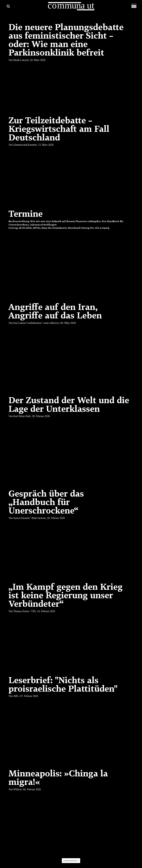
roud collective (51, 323)
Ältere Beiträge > (71, 861)
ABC (16, 696)
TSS (33, 612)
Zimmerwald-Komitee (25, 145)
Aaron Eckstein (21, 518)
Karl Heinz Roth (22, 417)
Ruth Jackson (39, 518)
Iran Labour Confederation (27, 323)
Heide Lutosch (21, 60)
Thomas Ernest (21, 612)
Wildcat (17, 790)
